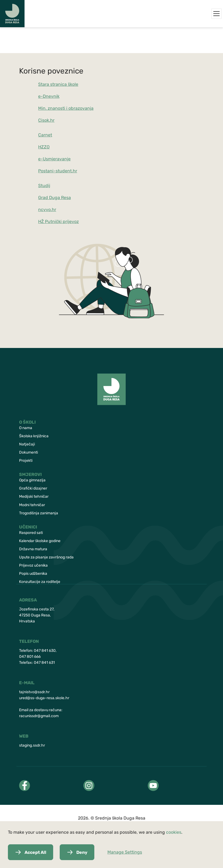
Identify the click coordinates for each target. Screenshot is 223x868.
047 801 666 (30, 657)
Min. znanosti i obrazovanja (66, 108)
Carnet (45, 135)
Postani (46, 171)
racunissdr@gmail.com (39, 716)
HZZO (44, 147)
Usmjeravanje (57, 159)
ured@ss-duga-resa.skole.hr (44, 698)
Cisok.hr (46, 120)
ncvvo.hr (47, 210)
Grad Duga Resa (55, 198)
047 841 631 (44, 663)
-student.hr (65, 171)
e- (40, 159)
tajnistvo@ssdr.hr (34, 692)
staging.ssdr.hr (32, 745)
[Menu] (216, 14)
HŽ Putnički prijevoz (58, 221)
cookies (174, 832)
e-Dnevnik (49, 96)
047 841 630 (45, 651)
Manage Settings (125, 852)
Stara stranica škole (58, 84)
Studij (44, 186)
